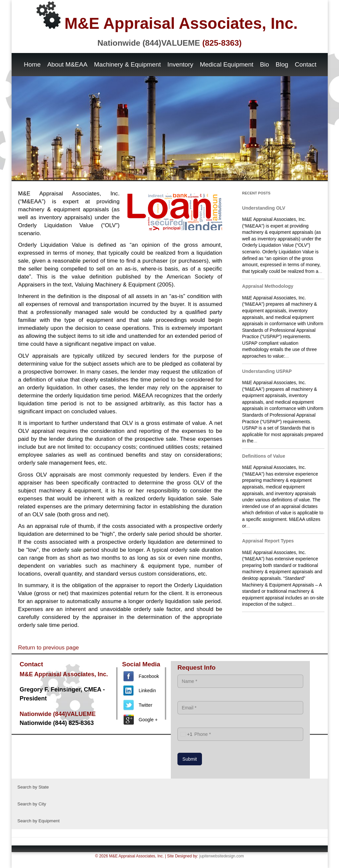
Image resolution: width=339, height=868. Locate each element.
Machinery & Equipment (127, 64)
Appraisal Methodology (268, 286)
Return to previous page (49, 648)
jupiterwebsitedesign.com (222, 856)
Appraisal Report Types (268, 541)
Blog (282, 64)
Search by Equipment (39, 821)
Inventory (180, 64)
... (320, 271)
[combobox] (185, 734)
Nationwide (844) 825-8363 (57, 723)
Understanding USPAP (267, 371)
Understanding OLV (264, 208)
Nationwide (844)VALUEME (169, 43)
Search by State (33, 787)
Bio (264, 64)
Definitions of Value (264, 456)
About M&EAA (67, 64)
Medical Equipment (227, 64)
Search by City (32, 804)
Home (32, 64)
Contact (305, 64)
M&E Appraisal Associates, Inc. (167, 17)
